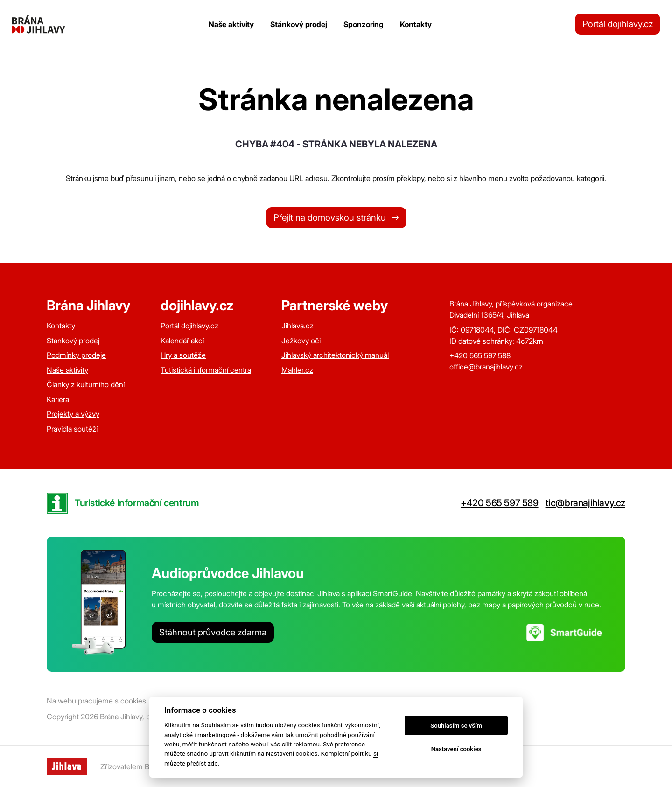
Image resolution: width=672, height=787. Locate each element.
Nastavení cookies (456, 749)
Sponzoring (364, 24)
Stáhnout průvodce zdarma (213, 632)
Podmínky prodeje (76, 355)
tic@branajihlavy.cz (585, 503)
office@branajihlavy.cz (486, 367)
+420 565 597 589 (500, 503)
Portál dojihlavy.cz (618, 24)
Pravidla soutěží (72, 429)
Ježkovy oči (301, 341)
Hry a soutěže (183, 355)
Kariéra (58, 399)
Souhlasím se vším (456, 726)
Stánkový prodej (299, 24)
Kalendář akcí (182, 341)
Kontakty (416, 24)
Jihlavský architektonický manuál (335, 355)
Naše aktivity (231, 24)
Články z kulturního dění (86, 384)
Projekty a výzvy (73, 414)
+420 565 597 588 (480, 355)
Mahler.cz (297, 370)
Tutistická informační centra (206, 370)
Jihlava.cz (297, 326)
